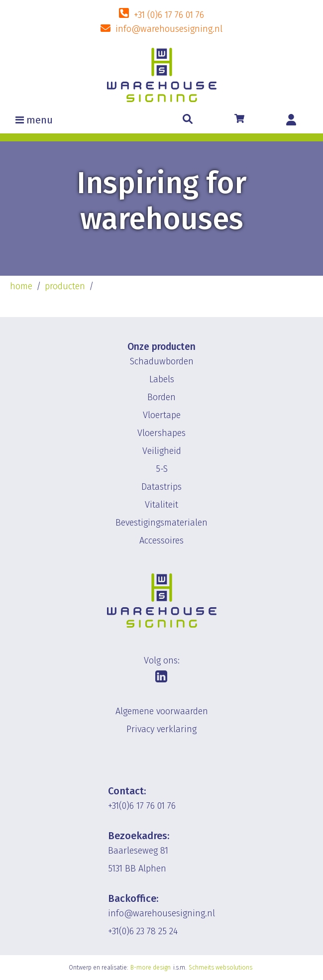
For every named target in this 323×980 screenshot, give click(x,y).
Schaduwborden (162, 361)
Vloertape (162, 415)
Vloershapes (161, 433)
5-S (162, 469)
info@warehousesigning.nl (169, 29)
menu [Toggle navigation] (40, 120)
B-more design (151, 968)
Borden (161, 397)
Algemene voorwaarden (162, 711)
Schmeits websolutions (220, 968)
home (21, 286)
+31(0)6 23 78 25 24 (143, 931)
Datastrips (161, 487)
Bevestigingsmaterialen (161, 523)
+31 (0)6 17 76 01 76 (169, 15)
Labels (162, 379)
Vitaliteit (161, 505)
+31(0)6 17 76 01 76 (142, 806)
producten (65, 286)
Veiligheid (162, 451)
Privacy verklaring (161, 729)
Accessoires (161, 541)
